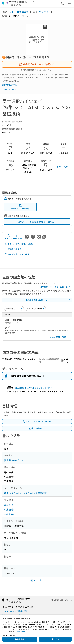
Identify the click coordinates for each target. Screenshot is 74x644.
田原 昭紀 (9, 514)
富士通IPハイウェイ (14, 460)
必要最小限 (20, 639)
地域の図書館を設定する (48, 300)
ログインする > (9, 89)
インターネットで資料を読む (15, 611)
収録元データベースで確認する (37, 64)
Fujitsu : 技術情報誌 (18, 12)
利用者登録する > (10, 85)
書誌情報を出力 (13, 249)
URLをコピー (17, 237)
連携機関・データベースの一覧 (56, 287)
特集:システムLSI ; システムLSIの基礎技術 (25, 493)
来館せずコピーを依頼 (20, 207)
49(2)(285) (44, 12)
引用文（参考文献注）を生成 (19, 244)
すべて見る (62, 166)
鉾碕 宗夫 (9, 505)
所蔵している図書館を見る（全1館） (37, 222)
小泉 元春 (9, 509)
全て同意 (55, 639)
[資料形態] (35, 308)
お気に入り (9, 237)
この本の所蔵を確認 (59, 337)
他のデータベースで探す (17, 254)
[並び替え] (14, 308)
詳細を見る (21, 632)
